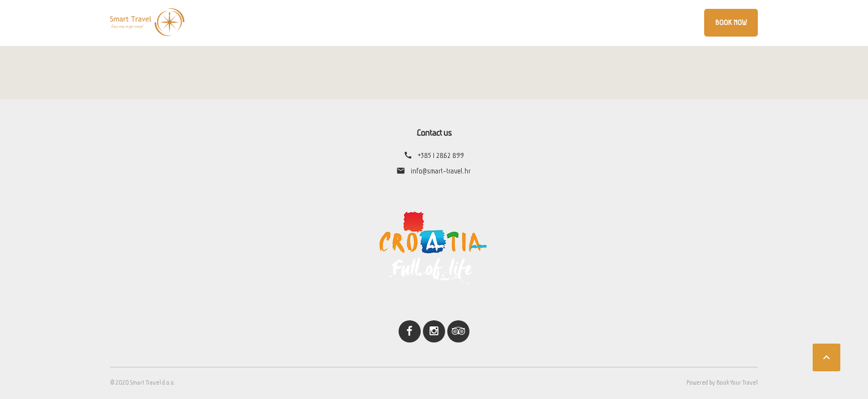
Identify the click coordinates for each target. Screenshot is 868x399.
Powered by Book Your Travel (722, 382)
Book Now (731, 22)
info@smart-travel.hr (441, 171)
